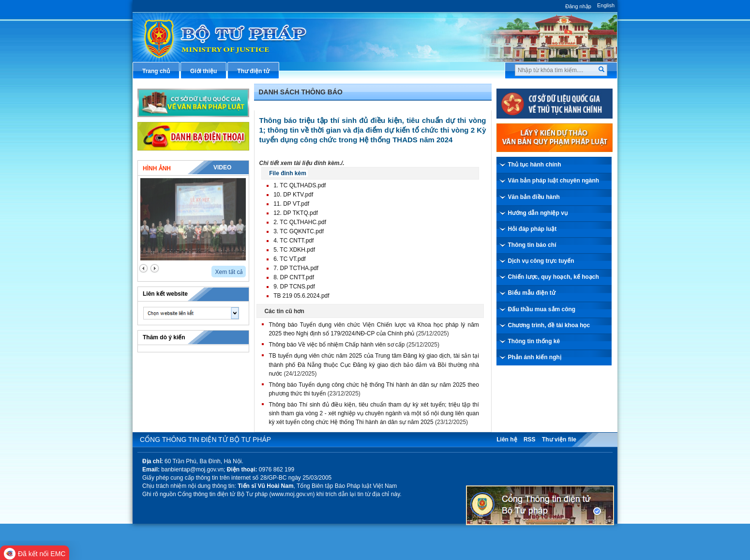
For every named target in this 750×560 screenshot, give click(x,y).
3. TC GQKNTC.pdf (299, 231)
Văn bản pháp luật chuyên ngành (554, 181)
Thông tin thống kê (534, 341)
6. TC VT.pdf (289, 259)
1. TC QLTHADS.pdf (300, 185)
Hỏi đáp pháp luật (532, 229)
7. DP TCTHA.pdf (296, 268)
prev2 (143, 268)
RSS (530, 439)
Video (222, 167)
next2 (155, 268)
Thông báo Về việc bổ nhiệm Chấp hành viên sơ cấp (337, 345)
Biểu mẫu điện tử (532, 293)
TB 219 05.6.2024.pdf (301, 296)
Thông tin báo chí (532, 245)
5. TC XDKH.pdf (294, 250)
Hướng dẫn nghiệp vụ (538, 213)
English (606, 5)
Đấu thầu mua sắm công (542, 309)
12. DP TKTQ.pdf (296, 213)
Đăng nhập (578, 6)
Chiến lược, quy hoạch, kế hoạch (554, 277)
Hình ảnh (157, 168)
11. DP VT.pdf (291, 204)
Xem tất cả (229, 272)
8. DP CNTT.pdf (294, 277)
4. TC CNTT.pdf (293, 241)
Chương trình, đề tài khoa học (549, 325)
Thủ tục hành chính (535, 165)
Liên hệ (507, 439)
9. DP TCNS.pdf (294, 287)
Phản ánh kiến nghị (535, 357)
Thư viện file (559, 439)
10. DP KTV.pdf (293, 195)
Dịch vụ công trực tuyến (541, 261)
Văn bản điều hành (534, 197)
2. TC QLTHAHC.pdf (300, 222)
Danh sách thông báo (301, 92)
